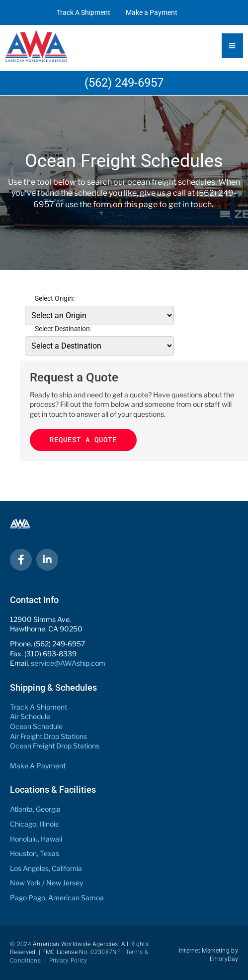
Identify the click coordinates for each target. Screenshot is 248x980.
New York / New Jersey (46, 883)
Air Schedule (30, 716)
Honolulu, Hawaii (36, 839)
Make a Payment (152, 12)
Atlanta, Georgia (35, 809)
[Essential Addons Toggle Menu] (232, 46)
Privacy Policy (68, 961)
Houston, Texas (35, 853)
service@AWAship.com (68, 663)
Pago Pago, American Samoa (57, 898)
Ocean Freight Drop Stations (55, 746)
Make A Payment (38, 766)
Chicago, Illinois (34, 824)
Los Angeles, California (46, 868)
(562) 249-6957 (124, 83)
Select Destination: (63, 329)
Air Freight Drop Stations (48, 736)
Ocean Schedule (36, 726)
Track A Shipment (83, 12)
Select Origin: (55, 298)
